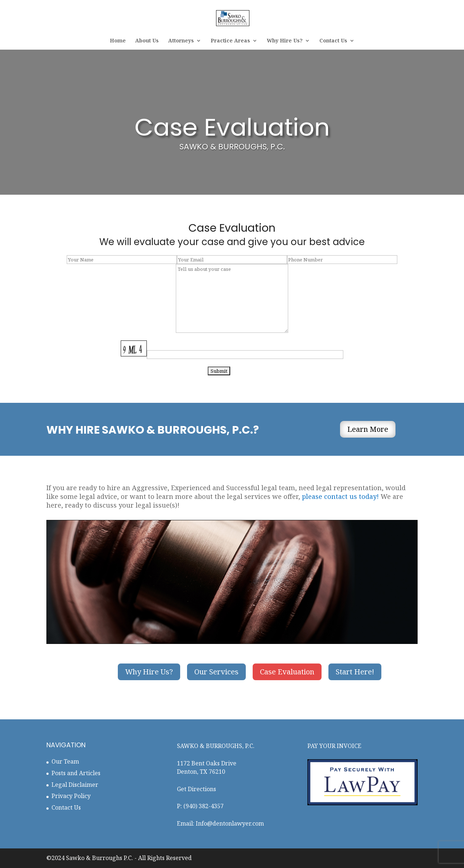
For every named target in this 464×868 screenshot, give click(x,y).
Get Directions (196, 789)
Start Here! (355, 672)
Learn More (368, 429)
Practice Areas (230, 41)
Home (118, 41)
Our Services (216, 672)
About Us (147, 41)
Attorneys (181, 41)
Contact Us (333, 41)
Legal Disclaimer (75, 785)
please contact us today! (340, 496)
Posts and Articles (76, 773)
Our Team (65, 761)
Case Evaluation (287, 672)
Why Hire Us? (285, 41)
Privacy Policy (71, 796)
